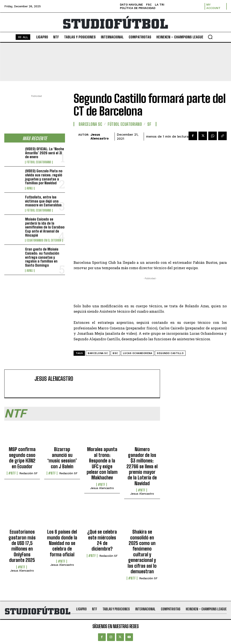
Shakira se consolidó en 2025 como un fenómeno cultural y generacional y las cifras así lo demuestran (142, 552)
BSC (115, 353)
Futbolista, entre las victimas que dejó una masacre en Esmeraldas (43, 201)
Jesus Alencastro (100, 137)
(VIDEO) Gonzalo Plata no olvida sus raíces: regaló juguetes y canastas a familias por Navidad (44, 177)
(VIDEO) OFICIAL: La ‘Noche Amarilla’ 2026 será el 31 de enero (45, 153)
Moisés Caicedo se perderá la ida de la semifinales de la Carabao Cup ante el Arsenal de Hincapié (45, 227)
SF (149, 124)
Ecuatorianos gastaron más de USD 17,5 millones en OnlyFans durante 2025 (22, 546)
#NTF (12, 473)
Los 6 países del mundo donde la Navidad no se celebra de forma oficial (62, 543)
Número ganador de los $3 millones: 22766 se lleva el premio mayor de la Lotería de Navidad (142, 466)
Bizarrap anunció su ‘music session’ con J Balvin (62, 458)
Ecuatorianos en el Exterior (44, 240)
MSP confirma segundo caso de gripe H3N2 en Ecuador (22, 458)
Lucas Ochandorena (138, 353)
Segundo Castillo (170, 353)
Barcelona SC (90, 124)
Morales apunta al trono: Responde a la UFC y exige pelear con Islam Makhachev (102, 463)
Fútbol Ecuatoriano (39, 162)
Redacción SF (28, 473)
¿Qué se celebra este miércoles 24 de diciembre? (102, 540)
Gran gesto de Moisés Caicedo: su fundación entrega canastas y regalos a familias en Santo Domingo (42, 257)
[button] (210, 37)
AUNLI (30, 188)
